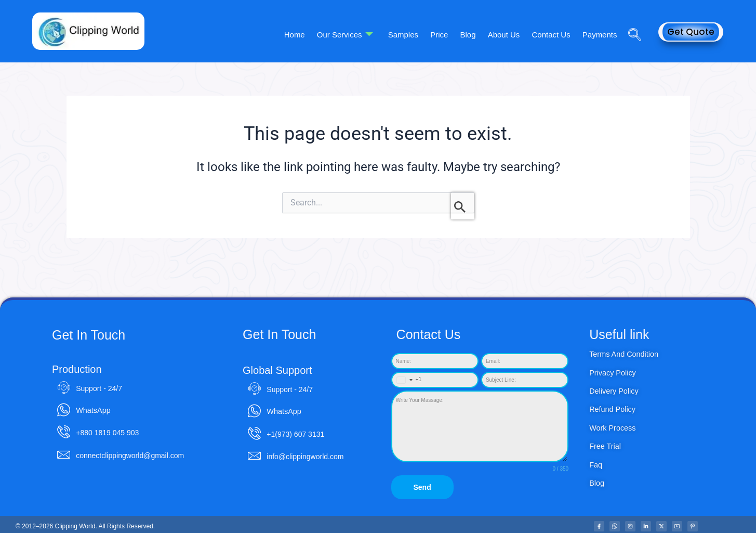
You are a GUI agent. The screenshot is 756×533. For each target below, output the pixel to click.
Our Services (355, 34)
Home (307, 34)
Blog (473, 34)
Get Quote (691, 32)
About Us (508, 34)
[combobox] (407, 380)
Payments (600, 34)
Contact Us (553, 34)
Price (446, 34)
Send (422, 487)
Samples (412, 34)
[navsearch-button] (631, 20)
